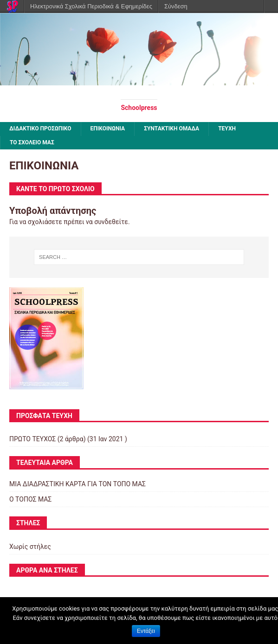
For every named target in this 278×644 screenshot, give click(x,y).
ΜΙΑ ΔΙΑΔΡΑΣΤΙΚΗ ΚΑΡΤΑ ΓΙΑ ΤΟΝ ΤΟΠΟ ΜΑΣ (78, 484)
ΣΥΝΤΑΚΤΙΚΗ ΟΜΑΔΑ (171, 129)
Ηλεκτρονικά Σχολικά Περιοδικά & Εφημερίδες (91, 6)
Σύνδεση (176, 6)
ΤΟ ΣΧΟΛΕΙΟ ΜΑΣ (32, 142)
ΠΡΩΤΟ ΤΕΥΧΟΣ (32, 439)
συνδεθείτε (111, 222)
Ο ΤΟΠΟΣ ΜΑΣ (30, 499)
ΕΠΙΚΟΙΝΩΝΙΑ (108, 129)
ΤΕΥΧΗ (227, 129)
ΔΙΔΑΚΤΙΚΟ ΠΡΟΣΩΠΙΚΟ (40, 129)
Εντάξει (146, 631)
